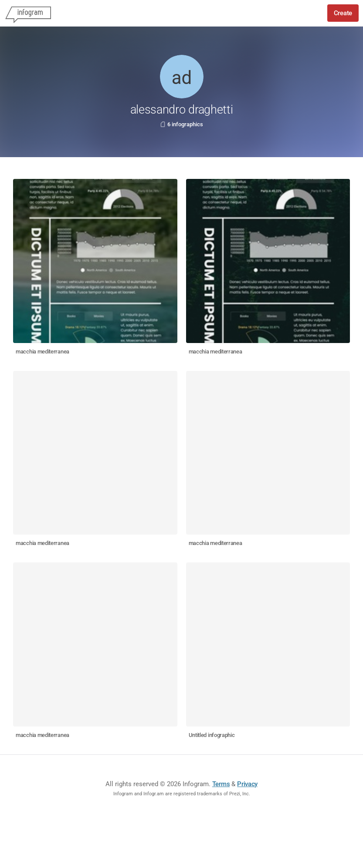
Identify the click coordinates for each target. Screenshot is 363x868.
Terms (221, 784)
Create (343, 13)
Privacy (247, 784)
